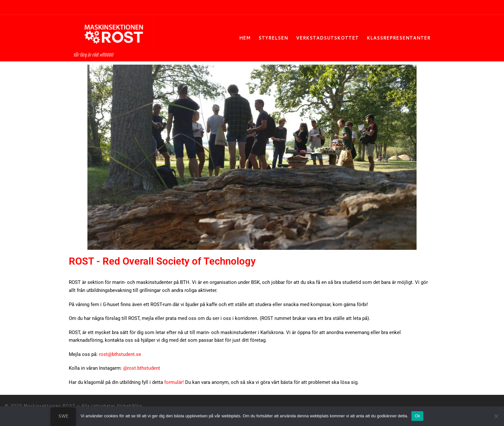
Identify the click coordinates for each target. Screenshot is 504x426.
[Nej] (496, 416)
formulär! (174, 382)
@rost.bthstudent (142, 368)
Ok (417, 416)
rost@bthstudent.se (120, 354)
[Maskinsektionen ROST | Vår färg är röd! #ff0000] (114, 34)
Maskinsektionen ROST (50, 406)
